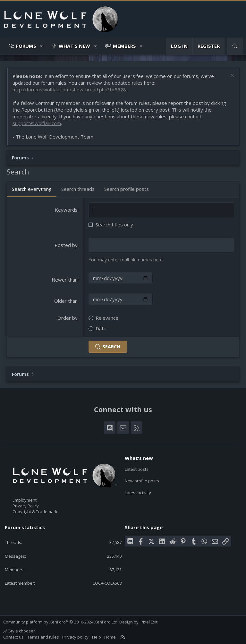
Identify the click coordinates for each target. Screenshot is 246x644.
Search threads (78, 189)
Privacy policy (75, 637)
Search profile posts (127, 189)
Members (124, 46)
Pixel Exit (149, 622)
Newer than (65, 280)
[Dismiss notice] (231, 76)
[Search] (235, 46)
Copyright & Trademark (35, 512)
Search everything (32, 189)
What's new (74, 46)
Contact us (13, 637)
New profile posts (142, 481)
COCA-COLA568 (107, 583)
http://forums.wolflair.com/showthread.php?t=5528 (69, 89)
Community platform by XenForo (61, 622)
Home (110, 637)
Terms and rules (43, 637)
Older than (66, 301)
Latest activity (138, 493)
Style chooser (19, 631)
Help (97, 637)
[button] (42, 46)
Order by (68, 318)
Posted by (66, 245)
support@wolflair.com (37, 123)
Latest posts (137, 469)
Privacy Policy (26, 506)
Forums (26, 46)
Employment (25, 500)
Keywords (66, 210)
